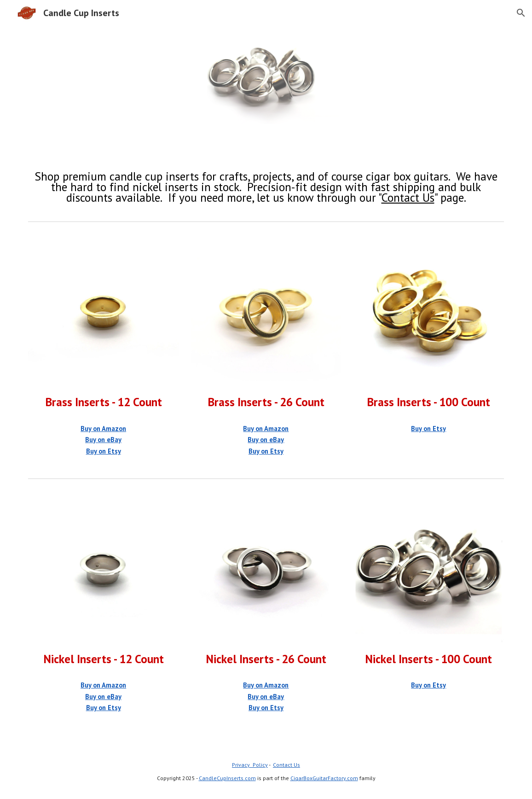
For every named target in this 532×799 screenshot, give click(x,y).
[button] (521, 13)
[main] (266, 187)
